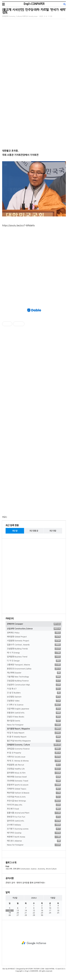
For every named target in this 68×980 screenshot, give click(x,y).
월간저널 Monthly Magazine (34, 741)
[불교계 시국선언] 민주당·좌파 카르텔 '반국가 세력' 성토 (34, 11)
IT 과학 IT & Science (34, 705)
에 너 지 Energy (34, 653)
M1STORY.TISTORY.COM (35, 969)
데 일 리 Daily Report (34, 733)
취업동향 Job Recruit (34, 765)
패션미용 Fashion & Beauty (34, 793)
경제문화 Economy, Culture (34, 745)
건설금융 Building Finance (34, 681)
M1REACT (12, 969)
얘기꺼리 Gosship (34, 833)
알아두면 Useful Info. (34, 821)
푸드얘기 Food (34, 809)
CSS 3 (63, 969)
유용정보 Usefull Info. (34, 713)
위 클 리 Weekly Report (34, 737)
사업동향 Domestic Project (34, 641)
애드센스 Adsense (34, 841)
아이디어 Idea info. (34, 805)
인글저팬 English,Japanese (34, 709)
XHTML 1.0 (53, 969)
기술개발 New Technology (34, 677)
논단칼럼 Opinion (34, 697)
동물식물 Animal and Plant (34, 813)
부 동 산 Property (34, 753)
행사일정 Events (34, 721)
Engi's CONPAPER (34, 4)
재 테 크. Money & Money (34, 761)
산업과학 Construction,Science (34, 629)
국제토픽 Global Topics (34, 789)
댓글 (4, 517)
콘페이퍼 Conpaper (34, 624)
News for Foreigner (34, 725)
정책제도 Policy (34, 633)
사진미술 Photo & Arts (34, 797)
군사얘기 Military (34, 825)
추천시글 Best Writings (34, 801)
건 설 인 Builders (34, 693)
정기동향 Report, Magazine (34, 729)
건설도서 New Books (34, 717)
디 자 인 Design (34, 661)
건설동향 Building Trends (34, 649)
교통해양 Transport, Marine (34, 665)
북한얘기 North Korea (34, 837)
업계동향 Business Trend (34, 657)
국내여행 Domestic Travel (34, 781)
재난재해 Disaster (34, 673)
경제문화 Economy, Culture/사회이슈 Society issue (20, 16)
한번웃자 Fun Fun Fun (34, 817)
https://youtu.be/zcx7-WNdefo (18, 225)
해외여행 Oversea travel (34, 777)
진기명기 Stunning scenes (34, 829)
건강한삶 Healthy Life (34, 769)
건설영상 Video (34, 701)
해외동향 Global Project (34, 637)
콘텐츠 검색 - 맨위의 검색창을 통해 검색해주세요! (25, 883)
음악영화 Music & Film (34, 773)
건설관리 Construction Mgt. (34, 685)
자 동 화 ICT (34, 689)
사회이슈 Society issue (34, 757)
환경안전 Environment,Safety (34, 669)
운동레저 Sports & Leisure (34, 785)
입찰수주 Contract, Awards (34, 645)
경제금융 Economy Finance (34, 749)
